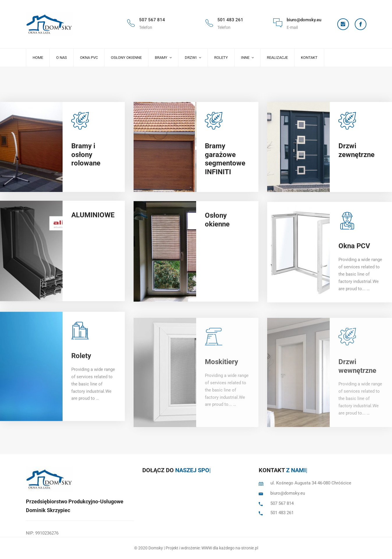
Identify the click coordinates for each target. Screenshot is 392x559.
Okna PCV (354, 267)
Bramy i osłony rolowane (86, 155)
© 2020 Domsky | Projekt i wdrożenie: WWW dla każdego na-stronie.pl (196, 548)
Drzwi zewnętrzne (356, 153)
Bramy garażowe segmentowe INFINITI (225, 161)
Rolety (81, 379)
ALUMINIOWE (93, 223)
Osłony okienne (217, 235)
